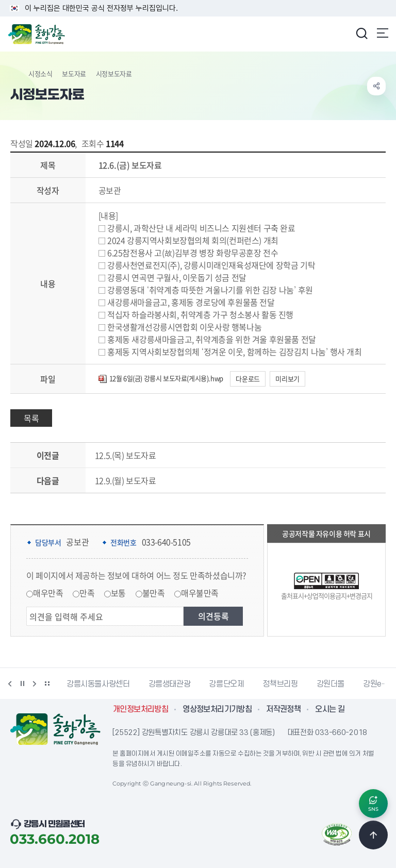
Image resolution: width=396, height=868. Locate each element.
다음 (35, 683)
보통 (118, 593)
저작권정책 (283, 709)
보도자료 (74, 73)
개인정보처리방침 (141, 709)
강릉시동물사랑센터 (98, 684)
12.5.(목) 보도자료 (126, 455)
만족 (87, 593)
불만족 (154, 593)
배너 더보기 (47, 683)
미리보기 (287, 379)
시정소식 (40, 73)
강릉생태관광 (170, 684)
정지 (22, 683)
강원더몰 (331, 684)
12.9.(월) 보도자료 (126, 480)
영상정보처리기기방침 (217, 709)
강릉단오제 (226, 684)
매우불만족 (200, 593)
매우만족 (48, 593)
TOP (373, 835)
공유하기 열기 (376, 86)
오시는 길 (330, 709)
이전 (10, 683)
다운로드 (247, 379)
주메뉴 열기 (383, 33)
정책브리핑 (280, 684)
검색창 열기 (361, 33)
